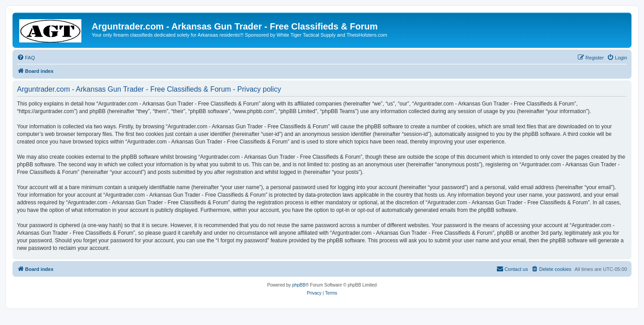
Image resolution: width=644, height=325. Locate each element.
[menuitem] (26, 58)
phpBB (299, 285)
